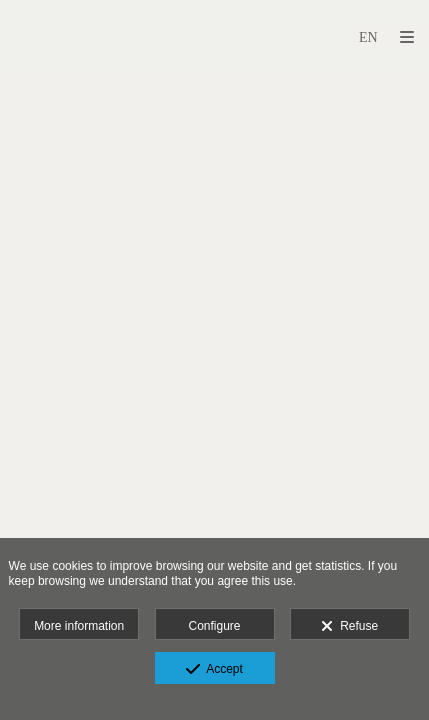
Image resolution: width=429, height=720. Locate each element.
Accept (214, 670)
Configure (214, 626)
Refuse (349, 627)
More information (79, 626)
